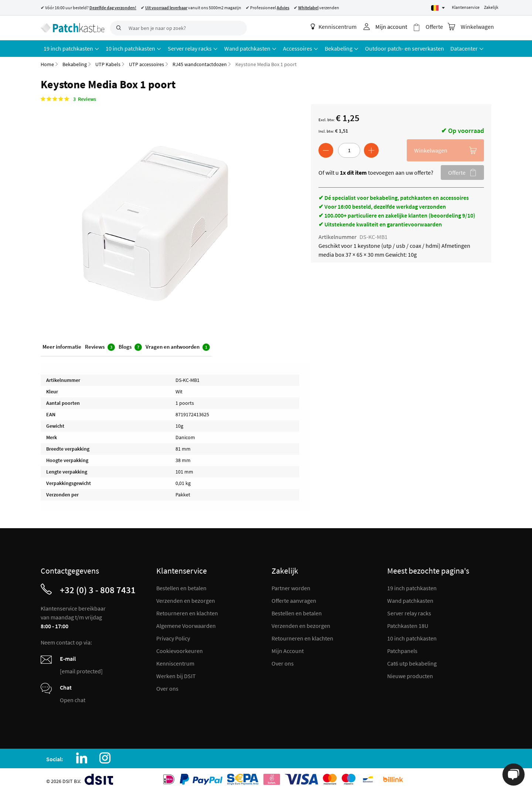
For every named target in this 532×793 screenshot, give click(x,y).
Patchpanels (402, 651)
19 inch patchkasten (412, 588)
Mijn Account (288, 651)
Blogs (130, 347)
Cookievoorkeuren (180, 651)
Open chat (73, 700)
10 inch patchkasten (412, 638)
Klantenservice (466, 7)
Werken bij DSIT (176, 676)
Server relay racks (409, 613)
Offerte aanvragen (294, 601)
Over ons (167, 688)
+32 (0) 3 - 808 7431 (98, 590)
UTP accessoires (146, 64)
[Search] (117, 28)
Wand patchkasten (410, 601)
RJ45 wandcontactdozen (200, 64)
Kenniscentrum (334, 27)
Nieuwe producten (410, 676)
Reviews (100, 347)
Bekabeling (75, 64)
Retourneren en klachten (187, 613)
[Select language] (438, 8)
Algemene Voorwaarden (186, 626)
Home (47, 64)
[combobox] (178, 28)
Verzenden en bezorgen (186, 601)
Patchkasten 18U (408, 626)
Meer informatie (62, 347)
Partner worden (291, 588)
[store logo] (73, 28)
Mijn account (391, 27)
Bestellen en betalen (181, 588)
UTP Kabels (108, 64)
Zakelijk (491, 7)
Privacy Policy (173, 638)
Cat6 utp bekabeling (412, 663)
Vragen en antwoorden (178, 347)
